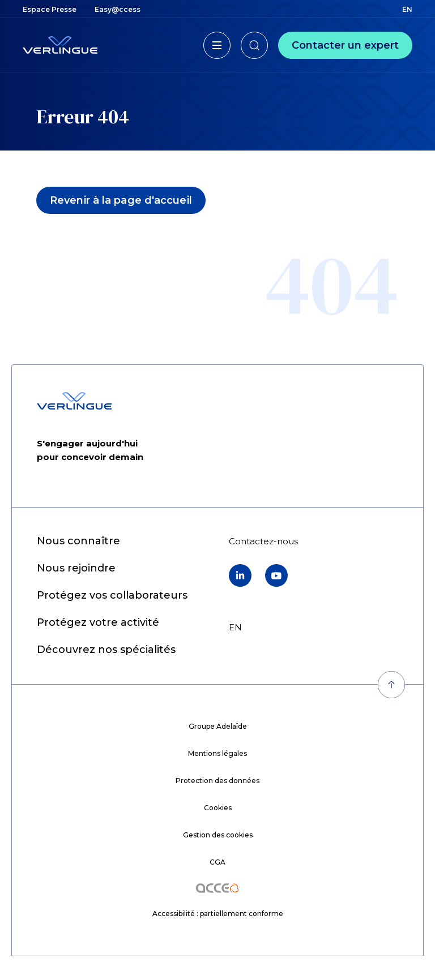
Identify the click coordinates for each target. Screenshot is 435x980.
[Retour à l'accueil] (60, 45)
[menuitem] (50, 9)
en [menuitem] (407, 9)
